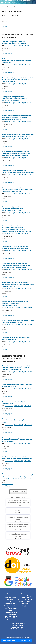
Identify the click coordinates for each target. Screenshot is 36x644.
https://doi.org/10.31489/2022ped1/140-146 (18, 372)
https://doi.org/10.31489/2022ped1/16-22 (18, 342)
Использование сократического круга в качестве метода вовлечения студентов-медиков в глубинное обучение (17, 80)
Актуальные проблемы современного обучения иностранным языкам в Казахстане (18, 535)
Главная (4, 6)
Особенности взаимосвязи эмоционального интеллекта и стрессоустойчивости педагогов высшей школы (16, 61)
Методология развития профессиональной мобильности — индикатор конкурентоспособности (16, 303)
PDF (6, 26)
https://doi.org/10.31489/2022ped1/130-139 (18, 325)
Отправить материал (18, 492)
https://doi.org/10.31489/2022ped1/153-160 (18, 425)
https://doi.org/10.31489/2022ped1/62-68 (18, 175)
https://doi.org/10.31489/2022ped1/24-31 (18, 84)
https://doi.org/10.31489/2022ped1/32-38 (18, 103)
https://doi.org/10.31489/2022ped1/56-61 (18, 158)
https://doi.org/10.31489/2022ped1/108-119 (18, 289)
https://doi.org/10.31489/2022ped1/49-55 (18, 139)
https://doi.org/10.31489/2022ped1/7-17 (17, 46)
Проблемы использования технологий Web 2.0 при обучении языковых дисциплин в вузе (18, 526)
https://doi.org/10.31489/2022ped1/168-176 (18, 389)
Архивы (11, 6)
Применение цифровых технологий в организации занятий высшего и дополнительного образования (14, 209)
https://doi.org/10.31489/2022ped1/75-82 (18, 213)
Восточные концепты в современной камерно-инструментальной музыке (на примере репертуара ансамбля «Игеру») (17, 117)
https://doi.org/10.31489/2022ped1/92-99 (18, 251)
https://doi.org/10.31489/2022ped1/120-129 (18, 307)
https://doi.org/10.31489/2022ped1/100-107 (18, 270)
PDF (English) (8, 54)
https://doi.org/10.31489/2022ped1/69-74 (18, 194)
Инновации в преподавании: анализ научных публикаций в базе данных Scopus (18, 518)
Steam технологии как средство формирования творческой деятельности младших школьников (18, 502)
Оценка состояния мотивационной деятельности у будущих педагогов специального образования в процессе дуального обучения (18, 190)
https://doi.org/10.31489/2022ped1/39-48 (18, 122)
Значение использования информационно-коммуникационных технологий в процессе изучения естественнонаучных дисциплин (16, 154)
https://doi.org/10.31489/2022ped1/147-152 (18, 406)
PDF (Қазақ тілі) (9, 73)
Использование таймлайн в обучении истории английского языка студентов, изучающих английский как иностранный (17, 368)
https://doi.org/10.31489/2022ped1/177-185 (18, 461)
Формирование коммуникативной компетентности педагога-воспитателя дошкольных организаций (14, 99)
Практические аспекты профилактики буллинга (18, 510)
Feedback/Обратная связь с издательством (16, 640)
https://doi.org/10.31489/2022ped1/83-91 (18, 234)
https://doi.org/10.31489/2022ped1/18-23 (18, 65)
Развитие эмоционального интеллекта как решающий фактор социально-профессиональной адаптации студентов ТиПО (18, 284)
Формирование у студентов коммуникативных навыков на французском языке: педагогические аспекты (18, 421)
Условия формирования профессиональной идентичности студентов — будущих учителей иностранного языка (17, 440)
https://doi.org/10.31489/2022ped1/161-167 (18, 444)
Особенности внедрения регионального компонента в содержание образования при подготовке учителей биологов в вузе (16, 265)
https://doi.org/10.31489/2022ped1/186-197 (18, 478)
